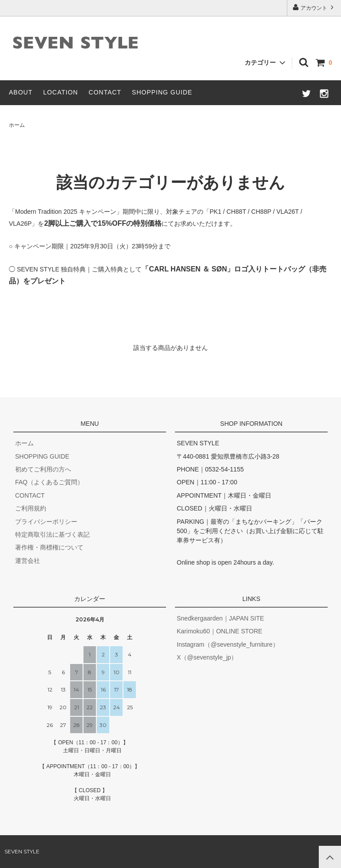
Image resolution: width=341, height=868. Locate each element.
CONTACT (105, 92)
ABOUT (21, 92)
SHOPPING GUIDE (162, 92)
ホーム (17, 125)
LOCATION (61, 92)
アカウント (314, 7)
